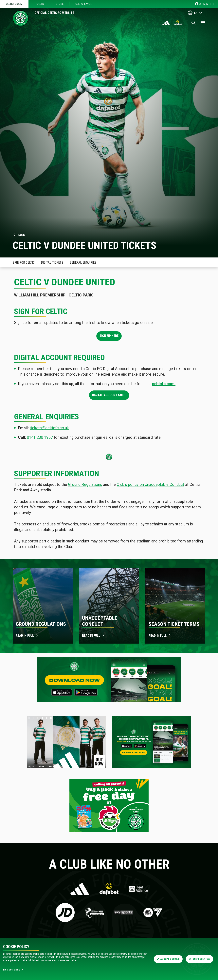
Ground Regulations (85, 484)
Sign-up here (109, 336)
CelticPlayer (83, 4)
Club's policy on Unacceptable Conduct (150, 484)
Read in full (27, 636)
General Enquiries (83, 263)
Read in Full (160, 636)
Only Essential (200, 959)
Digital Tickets (52, 263)
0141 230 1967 (40, 437)
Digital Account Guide (109, 395)
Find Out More (13, 970)
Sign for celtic (24, 263)
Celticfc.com (14, 4)
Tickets (39, 4)
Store (60, 4)
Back (19, 235)
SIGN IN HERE (205, 4)
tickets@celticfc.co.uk (49, 428)
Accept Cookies (168, 959)
